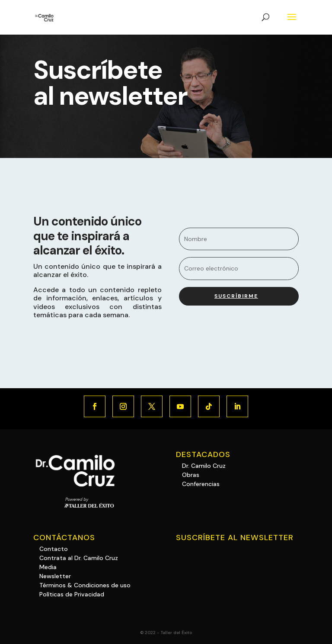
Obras (191, 475)
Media (48, 567)
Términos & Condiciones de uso (85, 585)
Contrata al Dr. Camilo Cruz (79, 558)
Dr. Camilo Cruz (204, 466)
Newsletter (55, 576)
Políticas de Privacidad (72, 594)
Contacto (54, 549)
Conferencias (201, 484)
